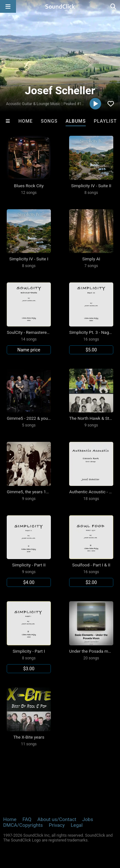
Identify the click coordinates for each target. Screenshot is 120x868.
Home (25, 121)
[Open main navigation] (8, 6)
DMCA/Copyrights (23, 825)
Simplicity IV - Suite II (91, 186)
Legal (77, 825)
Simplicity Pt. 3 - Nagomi (93, 332)
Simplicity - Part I (29, 651)
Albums (76, 121)
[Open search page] (114, 6)
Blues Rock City (29, 186)
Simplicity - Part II (29, 565)
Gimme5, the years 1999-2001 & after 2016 (48, 492)
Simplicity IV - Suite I (29, 259)
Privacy (57, 825)
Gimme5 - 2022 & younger (32, 418)
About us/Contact (57, 819)
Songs (49, 121)
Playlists (107, 121)
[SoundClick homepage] (60, 6)
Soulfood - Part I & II (91, 565)
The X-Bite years (29, 737)
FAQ (27, 819)
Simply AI (91, 259)
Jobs (88, 819)
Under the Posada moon (92, 651)
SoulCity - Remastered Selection (37, 332)
